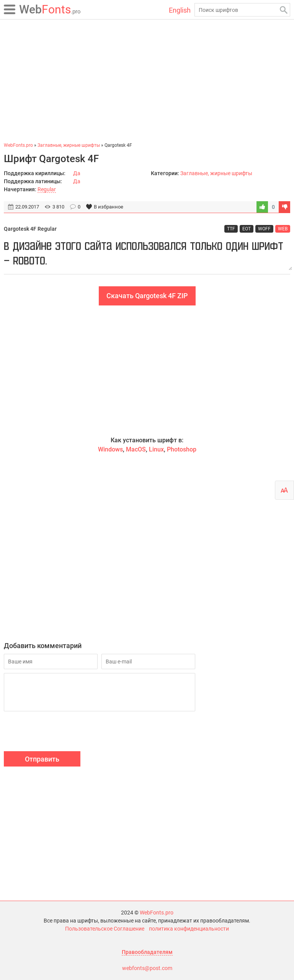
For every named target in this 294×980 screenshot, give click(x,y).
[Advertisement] (147, 80)
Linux (156, 449)
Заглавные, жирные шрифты (216, 173)
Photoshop (182, 449)
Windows (110, 449)
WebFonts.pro (157, 913)
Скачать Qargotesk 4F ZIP (147, 296)
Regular (47, 189)
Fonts (50, 9)
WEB (283, 229)
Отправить (42, 759)
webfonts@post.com (147, 968)
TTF (231, 229)
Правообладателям (147, 952)
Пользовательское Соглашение (105, 929)
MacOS (136, 449)
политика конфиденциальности (189, 929)
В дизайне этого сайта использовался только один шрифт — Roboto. (147, 254)
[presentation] (62, 732)
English (180, 10)
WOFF (264, 229)
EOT (247, 229)
